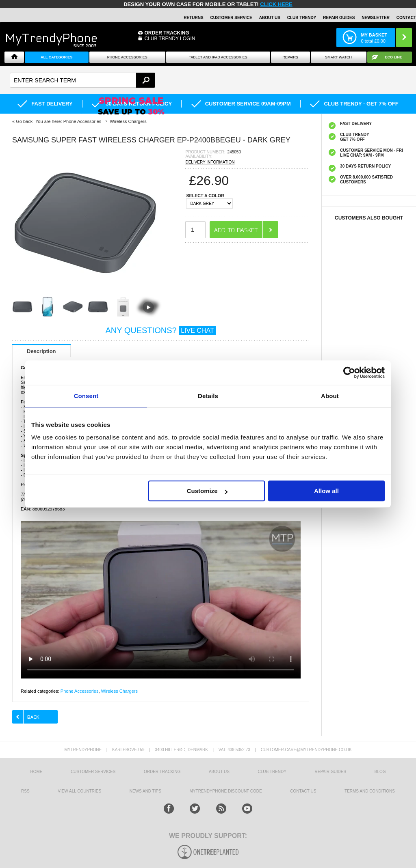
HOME (36, 772)
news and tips (145, 791)
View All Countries (79, 791)
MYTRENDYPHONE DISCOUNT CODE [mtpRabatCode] (226, 791)
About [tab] (330, 396)
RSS (25, 791)
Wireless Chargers (119, 691)
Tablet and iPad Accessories (218, 57)
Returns (193, 18)
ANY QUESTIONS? (160, 330)
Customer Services (93, 772)
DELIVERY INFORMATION (210, 162)
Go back (24, 121)
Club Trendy (302, 18)
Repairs (290, 57)
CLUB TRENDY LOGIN (170, 39)
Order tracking (162, 772)
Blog (380, 772)
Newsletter (376, 18)
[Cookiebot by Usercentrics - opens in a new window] (349, 373)
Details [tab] (208, 396)
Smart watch (338, 57)
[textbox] (82, 80)
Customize (207, 491)
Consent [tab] (86, 396)
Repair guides (339, 18)
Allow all (326, 491)
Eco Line (394, 57)
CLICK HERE (276, 4)
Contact (406, 18)
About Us (270, 18)
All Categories (57, 57)
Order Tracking (167, 33)
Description (41, 351)
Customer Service (231, 18)
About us (219, 772)
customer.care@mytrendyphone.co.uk (306, 750)
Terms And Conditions (370, 791)
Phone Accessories (127, 57)
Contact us (303, 791)
